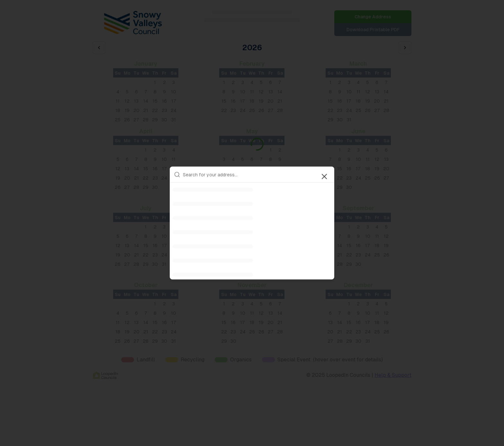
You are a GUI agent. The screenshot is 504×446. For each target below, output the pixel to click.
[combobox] (256, 175)
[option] (252, 190)
